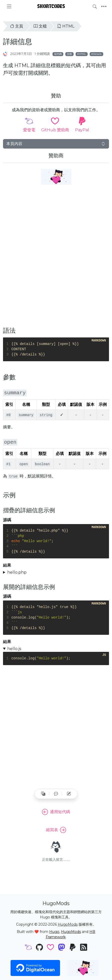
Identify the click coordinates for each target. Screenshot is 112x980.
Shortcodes (51, 6)
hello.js (14, 649)
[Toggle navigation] (104, 7)
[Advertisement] (56, 259)
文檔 (40, 26)
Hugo (54, 932)
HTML (66, 26)
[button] (56, 794)
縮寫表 (56, 830)
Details (97, 54)
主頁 (17, 26)
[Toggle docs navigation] (9, 7)
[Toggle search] (95, 7)
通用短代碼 (56, 812)
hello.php (17, 572)
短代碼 (58, 54)
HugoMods (68, 924)
